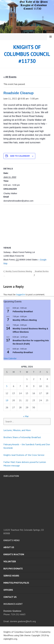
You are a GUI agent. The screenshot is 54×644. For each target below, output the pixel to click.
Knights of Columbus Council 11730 (21, 632)
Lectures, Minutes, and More (17, 430)
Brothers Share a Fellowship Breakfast (22, 437)
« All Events (10, 77)
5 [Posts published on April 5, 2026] (7, 386)
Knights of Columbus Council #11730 (27, 54)
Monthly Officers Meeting (25, 320)
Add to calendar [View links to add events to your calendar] (20, 156)
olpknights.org (10, 639)
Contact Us (10, 597)
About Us (9, 547)
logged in (21, 294)
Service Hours (11, 576)
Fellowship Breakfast (23, 311)
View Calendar (10, 358)
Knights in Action (14, 554)
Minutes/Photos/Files (16, 583)
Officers (8, 590)
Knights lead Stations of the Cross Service (24, 455)
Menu (51, 37)
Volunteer (10, 561)
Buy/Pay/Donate (13, 569)
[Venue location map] (27, 225)
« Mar (26, 416)
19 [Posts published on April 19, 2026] (7, 400)
